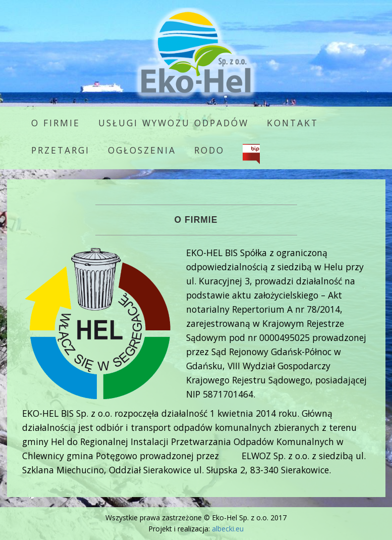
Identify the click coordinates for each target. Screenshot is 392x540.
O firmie (56, 123)
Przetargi (61, 150)
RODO (209, 150)
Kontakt (293, 123)
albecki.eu (228, 529)
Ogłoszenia (142, 150)
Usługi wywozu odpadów (174, 123)
